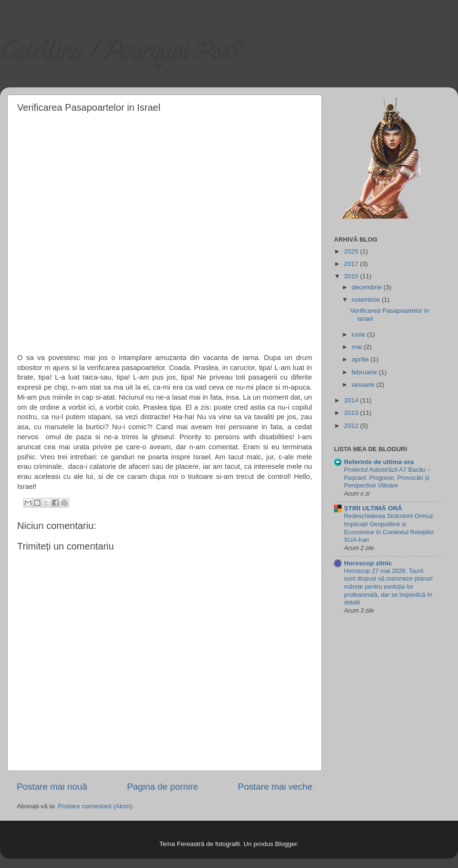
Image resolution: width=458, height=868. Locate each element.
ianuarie (364, 385)
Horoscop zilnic (368, 563)
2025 (352, 251)
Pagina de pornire (162, 787)
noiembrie (367, 300)
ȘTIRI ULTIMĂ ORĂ (373, 508)
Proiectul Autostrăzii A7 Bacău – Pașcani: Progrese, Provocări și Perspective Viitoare (387, 477)
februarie (365, 372)
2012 (352, 426)
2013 (352, 413)
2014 (352, 400)
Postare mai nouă (52, 787)
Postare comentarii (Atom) (95, 806)
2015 (352, 276)
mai (358, 347)
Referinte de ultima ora (379, 462)
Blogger (286, 844)
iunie (359, 334)
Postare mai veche (275, 787)
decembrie (368, 287)
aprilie (361, 359)
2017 (352, 264)
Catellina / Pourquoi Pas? (120, 53)
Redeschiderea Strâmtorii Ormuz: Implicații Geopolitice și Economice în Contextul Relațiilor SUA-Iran (389, 528)
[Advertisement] (109, 231)
